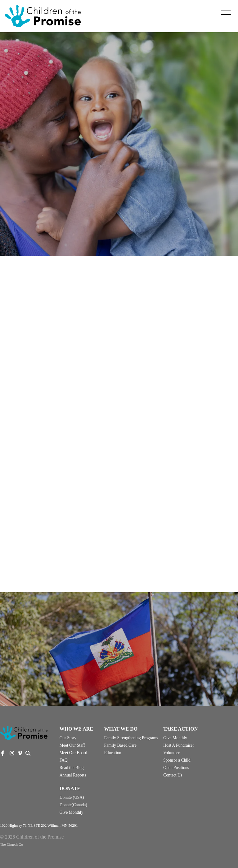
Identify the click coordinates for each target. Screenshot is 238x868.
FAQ (64, 760)
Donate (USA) (72, 797)
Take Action (180, 729)
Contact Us (173, 775)
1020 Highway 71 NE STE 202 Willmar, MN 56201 (39, 825)
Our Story (68, 738)
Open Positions (176, 768)
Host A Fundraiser (179, 745)
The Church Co (11, 844)
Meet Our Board (73, 753)
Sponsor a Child (177, 760)
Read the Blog (72, 768)
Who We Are (76, 729)
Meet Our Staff (72, 745)
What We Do (121, 729)
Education (113, 753)
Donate (70, 788)
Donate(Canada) (73, 805)
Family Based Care (120, 745)
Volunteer (171, 753)
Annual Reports (73, 775)
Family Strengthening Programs (131, 738)
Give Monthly (175, 738)
